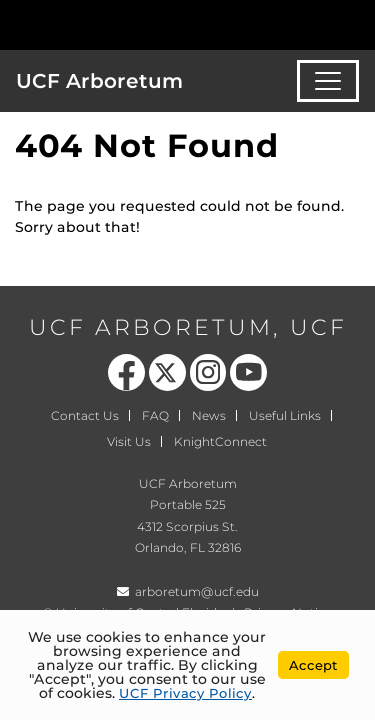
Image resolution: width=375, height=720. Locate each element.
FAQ (155, 415)
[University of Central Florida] (152, 24)
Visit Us (129, 441)
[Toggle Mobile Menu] (355, 23)
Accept (313, 665)
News (209, 415)
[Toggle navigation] (328, 81)
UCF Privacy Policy (185, 693)
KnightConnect (220, 441)
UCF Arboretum (99, 81)
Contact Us (85, 415)
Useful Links (285, 415)
